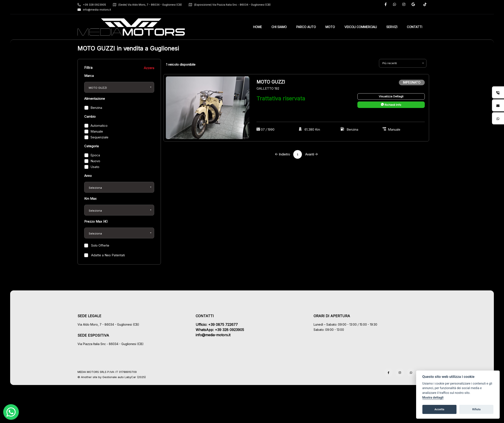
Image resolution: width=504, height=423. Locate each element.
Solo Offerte (100, 245)
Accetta (439, 409)
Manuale (97, 131)
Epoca (95, 155)
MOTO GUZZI (271, 82)
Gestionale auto (113, 377)
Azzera (149, 68)
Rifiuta (476, 409)
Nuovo (95, 161)
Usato (95, 167)
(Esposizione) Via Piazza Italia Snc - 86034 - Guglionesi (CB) (230, 5)
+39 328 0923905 (92, 5)
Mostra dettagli (433, 398)
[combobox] (119, 87)
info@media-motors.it (94, 10)
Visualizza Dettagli (391, 96)
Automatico (99, 126)
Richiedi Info (391, 105)
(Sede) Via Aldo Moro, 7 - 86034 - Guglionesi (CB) (147, 5)
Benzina (96, 108)
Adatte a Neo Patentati (108, 255)
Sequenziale (99, 137)
